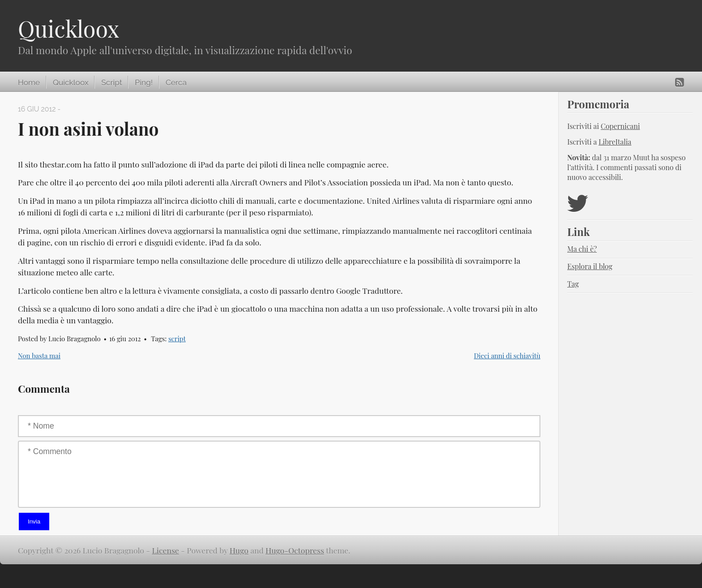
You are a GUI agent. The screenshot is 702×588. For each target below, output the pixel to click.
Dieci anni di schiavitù (507, 356)
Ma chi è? (582, 249)
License (166, 550)
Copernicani (621, 126)
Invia (34, 521)
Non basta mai (39, 356)
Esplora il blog (590, 266)
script (177, 339)
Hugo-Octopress (295, 550)
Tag (573, 284)
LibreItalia (615, 142)
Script (111, 82)
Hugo (239, 550)
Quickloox (68, 28)
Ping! (144, 82)
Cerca (176, 82)
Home (29, 82)
